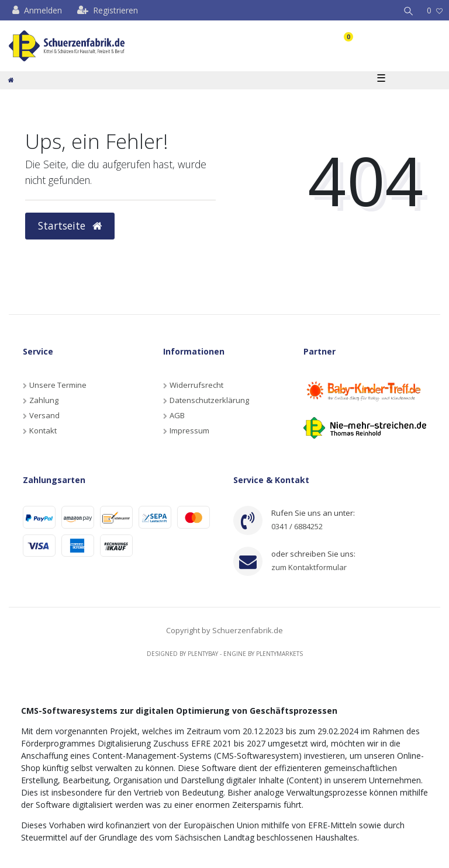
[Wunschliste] (435, 10)
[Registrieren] (108, 10)
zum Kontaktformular (309, 567)
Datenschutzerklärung (209, 400)
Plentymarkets (279, 654)
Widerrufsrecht (196, 385)
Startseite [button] (70, 225)
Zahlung (44, 400)
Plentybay (203, 654)
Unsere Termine (58, 385)
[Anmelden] (37, 10)
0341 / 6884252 (297, 526)
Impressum (189, 430)
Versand (44, 415)
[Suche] (409, 10)
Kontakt (43, 430)
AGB (177, 415)
